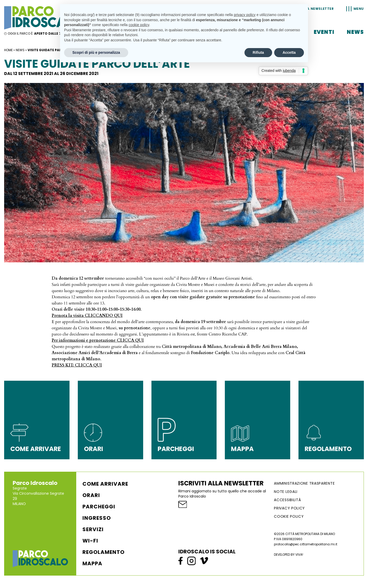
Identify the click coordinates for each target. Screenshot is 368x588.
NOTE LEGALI (286, 492)
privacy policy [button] (245, 15)
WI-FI (90, 541)
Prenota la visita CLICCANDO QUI (87, 316)
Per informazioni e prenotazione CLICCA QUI (98, 340)
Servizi (93, 529)
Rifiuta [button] (258, 52)
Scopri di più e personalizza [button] (96, 52)
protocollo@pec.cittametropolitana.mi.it (306, 544)
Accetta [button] (289, 52)
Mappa (92, 563)
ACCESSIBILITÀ (287, 500)
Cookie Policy (289, 516)
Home (8, 50)
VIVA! (299, 555)
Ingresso (97, 518)
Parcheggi (99, 507)
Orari (91, 495)
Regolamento (104, 552)
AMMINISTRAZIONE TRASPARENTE (304, 483)
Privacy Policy (289, 508)
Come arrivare (105, 484)
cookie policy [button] (139, 25)
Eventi (324, 32)
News (355, 32)
